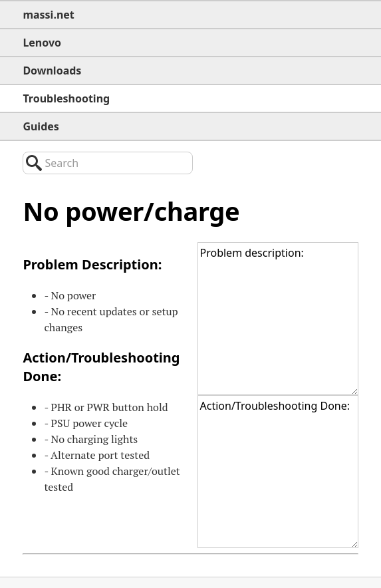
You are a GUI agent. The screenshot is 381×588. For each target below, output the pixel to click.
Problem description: (278, 319)
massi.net (48, 15)
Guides (41, 126)
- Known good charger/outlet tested (112, 479)
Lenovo (42, 43)
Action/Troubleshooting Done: (278, 472)
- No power (70, 295)
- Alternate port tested (97, 455)
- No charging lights (91, 439)
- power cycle (86, 423)
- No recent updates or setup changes (111, 319)
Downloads (52, 71)
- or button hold (106, 407)
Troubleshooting (66, 98)
